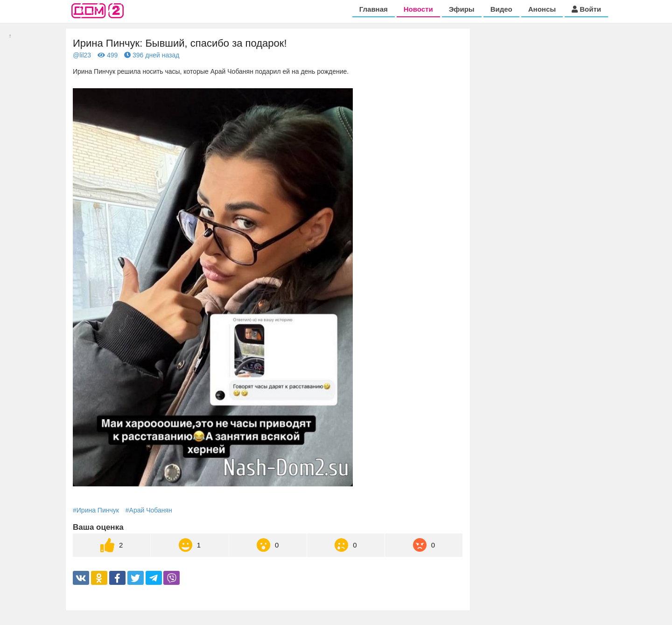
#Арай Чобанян (149, 510)
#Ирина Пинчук (96, 510)
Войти (586, 9)
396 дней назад (152, 55)
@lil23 (82, 55)
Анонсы (542, 9)
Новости (418, 9)
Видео (501, 9)
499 (108, 55)
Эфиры (462, 9)
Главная (374, 9)
